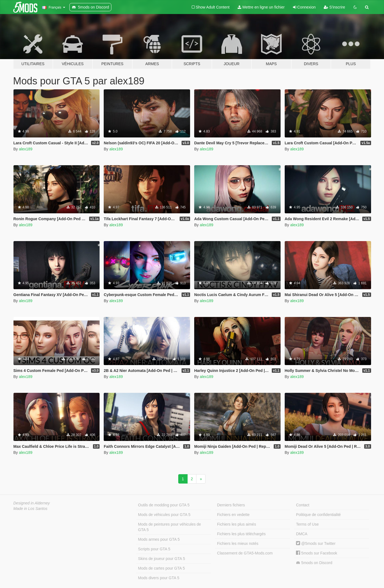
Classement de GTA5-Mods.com (245, 553)
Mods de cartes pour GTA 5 (161, 568)
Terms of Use (307, 524)
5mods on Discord (314, 563)
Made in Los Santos (31, 509)
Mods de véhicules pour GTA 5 (164, 515)
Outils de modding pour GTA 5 (164, 505)
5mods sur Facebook (317, 553)
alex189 (26, 149)
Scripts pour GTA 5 (154, 549)
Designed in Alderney (32, 503)
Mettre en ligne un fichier (261, 7)
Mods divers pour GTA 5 (159, 578)
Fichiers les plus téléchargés (241, 534)
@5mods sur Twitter (316, 543)
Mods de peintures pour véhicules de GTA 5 (170, 527)
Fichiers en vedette (233, 515)
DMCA (302, 534)
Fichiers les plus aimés (237, 524)
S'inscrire (334, 7)
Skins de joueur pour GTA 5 (162, 559)
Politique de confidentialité (318, 515)
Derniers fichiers (231, 505)
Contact (303, 505)
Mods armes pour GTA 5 (159, 539)
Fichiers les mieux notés (238, 543)
